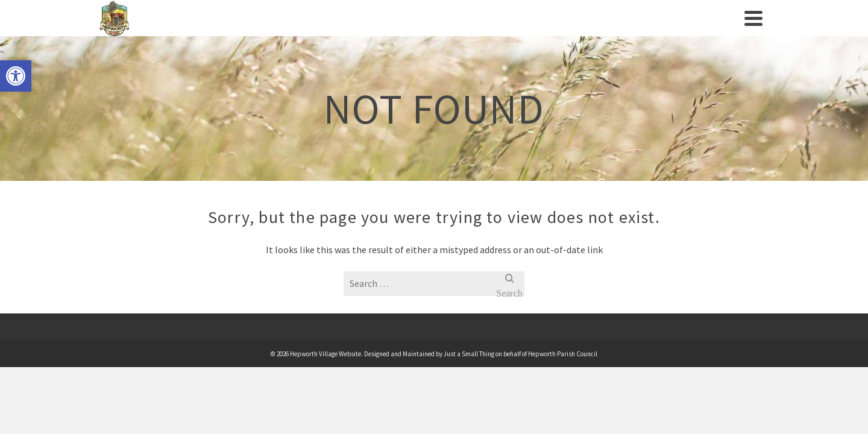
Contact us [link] (684, 30)
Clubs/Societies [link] (433, 30)
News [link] (632, 30)
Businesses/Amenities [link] (546, 30)
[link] (16, 76)
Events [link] (366, 30)
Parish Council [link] (204, 30)
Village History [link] (299, 30)
